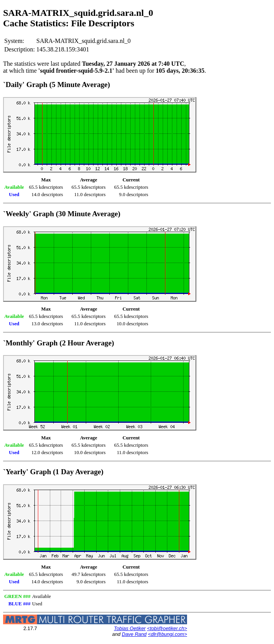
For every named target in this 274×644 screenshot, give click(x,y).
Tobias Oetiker (130, 628)
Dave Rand (134, 634)
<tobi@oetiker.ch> (167, 628)
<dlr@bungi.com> (168, 634)
